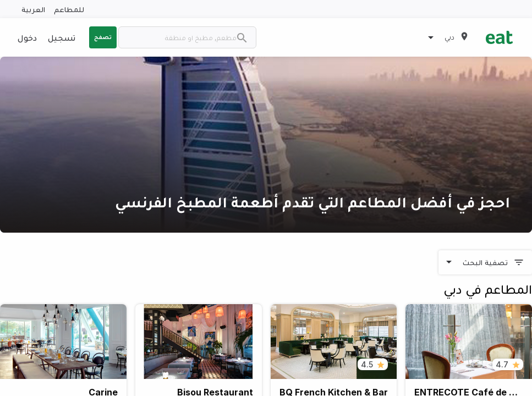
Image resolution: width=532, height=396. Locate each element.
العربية (33, 9)
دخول (27, 37)
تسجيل (62, 37)
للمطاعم (69, 9)
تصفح (103, 37)
